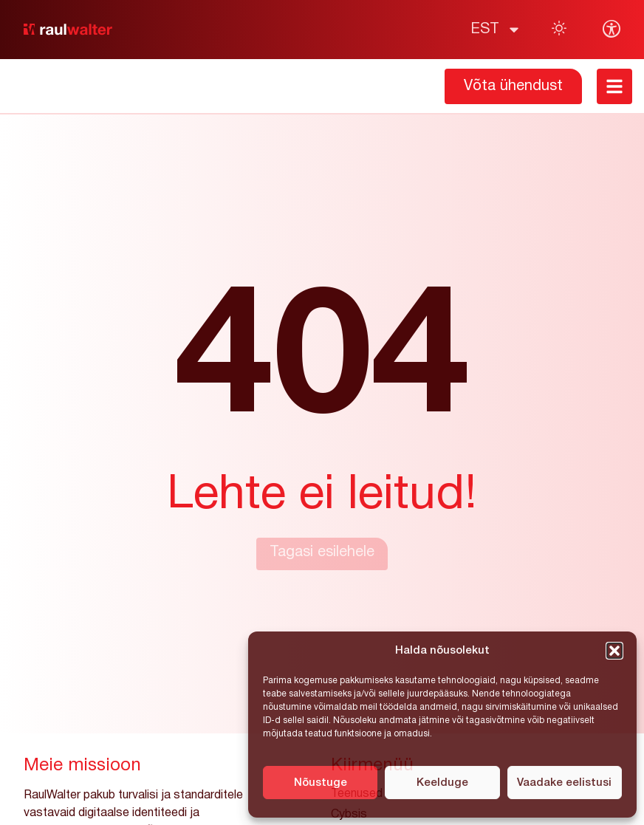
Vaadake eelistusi (564, 783)
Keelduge (442, 783)
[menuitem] (496, 30)
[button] (614, 651)
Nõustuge (321, 783)
